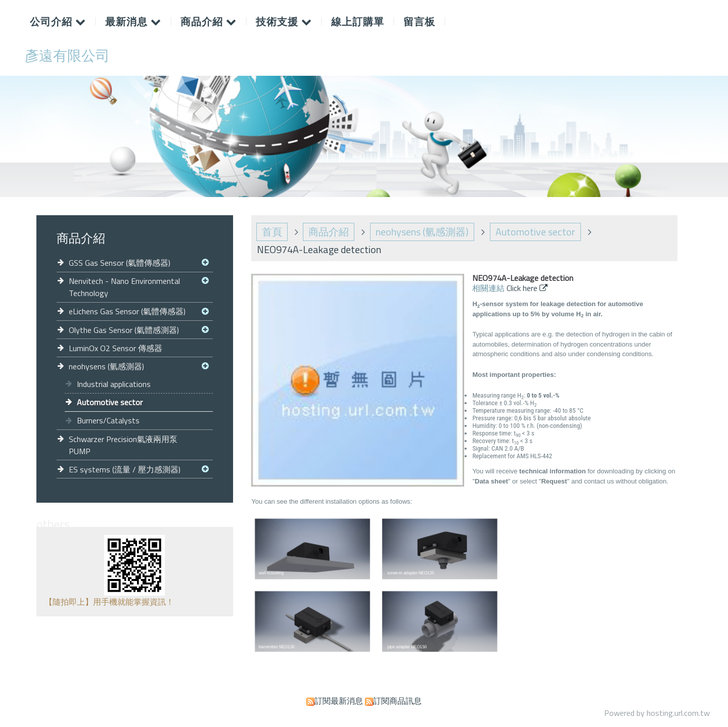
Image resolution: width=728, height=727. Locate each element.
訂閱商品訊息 (397, 701)
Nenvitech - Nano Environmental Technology (124, 287)
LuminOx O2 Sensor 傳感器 (116, 348)
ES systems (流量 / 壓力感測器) (125, 469)
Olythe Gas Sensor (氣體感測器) (124, 330)
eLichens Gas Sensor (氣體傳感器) (127, 311)
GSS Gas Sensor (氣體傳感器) (120, 263)
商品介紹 (329, 232)
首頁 (272, 232)
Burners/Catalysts (108, 420)
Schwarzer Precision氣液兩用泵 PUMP (123, 445)
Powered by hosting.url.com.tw (657, 713)
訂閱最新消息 (339, 701)
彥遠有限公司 (67, 56)
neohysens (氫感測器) (106, 366)
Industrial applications (114, 384)
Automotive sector (110, 402)
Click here (523, 288)
